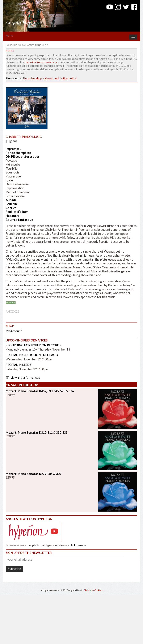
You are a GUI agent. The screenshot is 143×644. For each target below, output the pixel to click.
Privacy (89, 590)
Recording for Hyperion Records (33, 345)
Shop (16, 45)
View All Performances (25, 378)
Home (9, 45)
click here (76, 545)
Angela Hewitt (21, 22)
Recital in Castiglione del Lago (32, 355)
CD (22, 45)
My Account (14, 331)
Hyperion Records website (41, 62)
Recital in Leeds (18, 365)
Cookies (98, 590)
